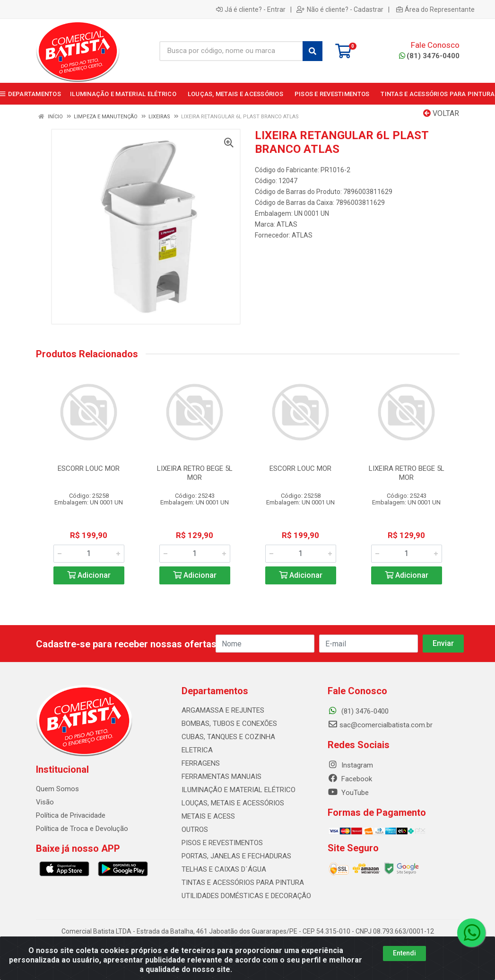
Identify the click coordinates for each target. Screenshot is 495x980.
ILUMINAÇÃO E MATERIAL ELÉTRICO (239, 790)
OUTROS (195, 830)
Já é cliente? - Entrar (251, 9)
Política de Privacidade (71, 815)
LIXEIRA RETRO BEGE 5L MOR (195, 473)
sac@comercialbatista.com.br (380, 725)
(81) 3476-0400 (429, 56)
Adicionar (89, 575)
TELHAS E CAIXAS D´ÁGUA (224, 869)
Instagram (350, 765)
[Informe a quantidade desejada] (89, 554)
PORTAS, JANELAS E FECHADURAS (236, 856)
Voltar (441, 113)
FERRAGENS (201, 763)
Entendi (404, 955)
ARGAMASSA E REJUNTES (223, 710)
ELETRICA (197, 750)
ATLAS (287, 224)
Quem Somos (57, 789)
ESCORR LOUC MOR (89, 468)
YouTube (348, 793)
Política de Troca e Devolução (82, 829)
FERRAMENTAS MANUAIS (221, 777)
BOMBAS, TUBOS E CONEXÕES (229, 724)
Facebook (350, 779)
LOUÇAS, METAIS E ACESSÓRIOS (233, 803)
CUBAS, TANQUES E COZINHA (228, 737)
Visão (45, 802)
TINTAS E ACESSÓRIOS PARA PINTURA (243, 883)
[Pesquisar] (313, 51)
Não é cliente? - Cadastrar (340, 9)
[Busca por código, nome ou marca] (231, 51)
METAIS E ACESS (208, 816)
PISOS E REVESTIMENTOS (222, 843)
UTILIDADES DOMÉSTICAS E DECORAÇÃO (246, 896)
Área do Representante (435, 9)
